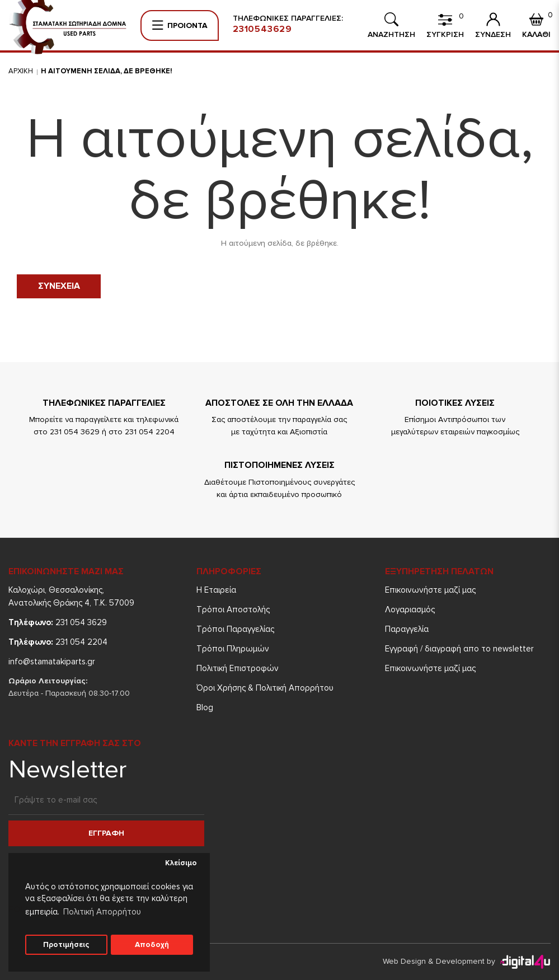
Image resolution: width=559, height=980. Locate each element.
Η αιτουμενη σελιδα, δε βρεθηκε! (107, 71)
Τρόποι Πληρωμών (233, 649)
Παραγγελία (407, 629)
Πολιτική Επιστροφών (238, 668)
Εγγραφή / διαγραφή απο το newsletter (459, 649)
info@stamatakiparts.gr (52, 662)
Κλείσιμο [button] (181, 863)
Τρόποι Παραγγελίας (235, 629)
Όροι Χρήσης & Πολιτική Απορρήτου (265, 688)
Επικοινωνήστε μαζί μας (430, 590)
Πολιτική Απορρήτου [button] (102, 912)
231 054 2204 (58, 642)
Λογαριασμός (410, 609)
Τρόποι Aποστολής (233, 609)
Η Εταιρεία (216, 590)
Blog (205, 707)
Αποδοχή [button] (152, 945)
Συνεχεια (59, 286)
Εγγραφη (106, 833)
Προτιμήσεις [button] (66, 945)
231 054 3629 (58, 622)
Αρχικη (21, 71)
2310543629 (262, 29)
